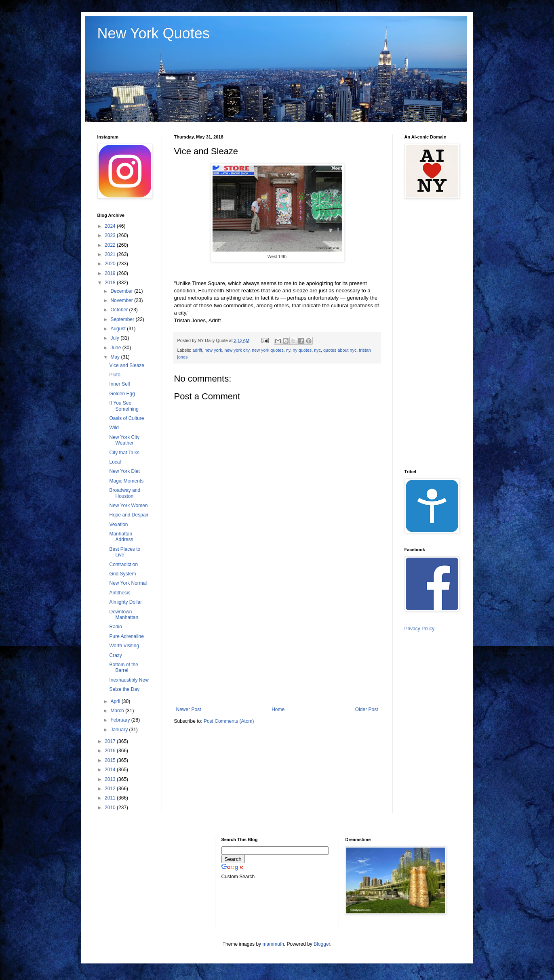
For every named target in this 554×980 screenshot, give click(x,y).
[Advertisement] (277, 640)
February (121, 720)
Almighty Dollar (125, 602)
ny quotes (302, 350)
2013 (111, 779)
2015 (111, 760)
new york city (237, 350)
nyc (317, 350)
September (123, 319)
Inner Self (119, 384)
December (122, 291)
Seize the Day (124, 689)
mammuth (273, 944)
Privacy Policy (420, 629)
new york (213, 350)
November (122, 300)
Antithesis (120, 593)
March (118, 711)
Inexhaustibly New (129, 680)
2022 (111, 245)
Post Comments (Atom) (229, 721)
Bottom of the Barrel (123, 667)
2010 (111, 808)
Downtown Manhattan (124, 615)
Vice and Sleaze (127, 365)
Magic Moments (126, 481)
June (116, 348)
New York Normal (128, 583)
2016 (111, 751)
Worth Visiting (124, 646)
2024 (111, 226)
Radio (115, 627)
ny (288, 350)
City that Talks (124, 453)
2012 (111, 789)
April (116, 701)
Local (115, 462)
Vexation (118, 525)
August (119, 329)
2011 (111, 798)
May (116, 357)
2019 (111, 273)
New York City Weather (124, 440)
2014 (111, 770)
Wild (114, 428)
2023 (111, 235)
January (120, 730)
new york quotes (268, 350)
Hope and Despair (129, 515)
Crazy (115, 655)
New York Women (128, 506)
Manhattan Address (121, 537)
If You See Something (124, 406)
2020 (111, 264)
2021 (111, 254)
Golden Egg (122, 394)
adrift (197, 350)
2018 (111, 283)
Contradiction (123, 564)
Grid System (122, 574)
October (120, 310)
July (115, 338)
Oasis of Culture (126, 418)
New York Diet (124, 471)
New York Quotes (154, 33)
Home (278, 709)
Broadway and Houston (125, 493)
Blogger (322, 944)
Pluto (115, 375)
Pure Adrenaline (126, 636)
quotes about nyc (340, 350)
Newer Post (189, 709)
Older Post (367, 709)
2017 (111, 741)
